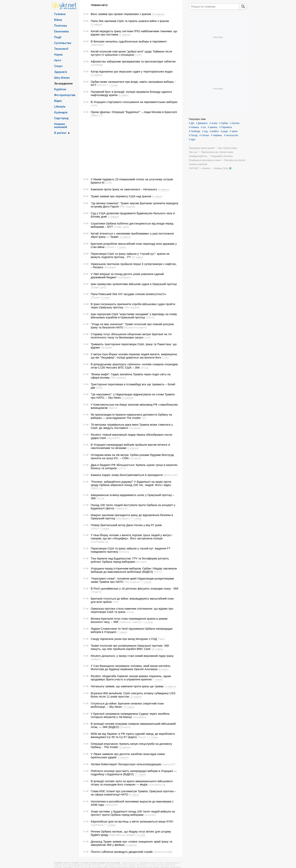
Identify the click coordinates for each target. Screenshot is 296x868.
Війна (58, 20)
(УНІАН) (102, 85)
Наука (58, 54)
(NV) (144, 418)
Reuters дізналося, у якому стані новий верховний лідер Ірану (132, 656)
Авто (58, 60)
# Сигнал (204, 135)
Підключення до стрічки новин (217, 152)
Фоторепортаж (65, 95)
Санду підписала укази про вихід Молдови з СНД (124, 639)
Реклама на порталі (235, 160)
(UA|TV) (122, 468)
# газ (203, 127)
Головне (60, 14)
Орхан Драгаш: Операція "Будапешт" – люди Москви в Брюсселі (134, 112)
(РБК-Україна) (127, 207)
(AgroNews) (97, 825)
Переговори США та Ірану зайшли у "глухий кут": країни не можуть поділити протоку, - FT (130, 255)
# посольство (231, 135)
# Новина (194, 127)
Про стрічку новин (227, 148)
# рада (224, 131)
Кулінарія (61, 112)
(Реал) (161, 639)
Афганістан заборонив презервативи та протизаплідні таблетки (133, 61)
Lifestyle (60, 106)
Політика (60, 25)
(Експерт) (141, 562)
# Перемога (226, 127)
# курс (192, 139)
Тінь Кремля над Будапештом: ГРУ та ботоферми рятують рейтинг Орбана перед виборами (130, 560)
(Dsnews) (124, 552)
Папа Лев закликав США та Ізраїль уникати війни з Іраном (130, 21)
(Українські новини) (130, 622)
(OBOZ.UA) (97, 115)
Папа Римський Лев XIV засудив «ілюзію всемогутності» (129, 294)
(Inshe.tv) (96, 659)
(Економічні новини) (135, 327)
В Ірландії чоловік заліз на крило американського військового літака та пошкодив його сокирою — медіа (132, 783)
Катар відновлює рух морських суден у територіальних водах (132, 71)
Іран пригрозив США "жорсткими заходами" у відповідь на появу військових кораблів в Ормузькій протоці (134, 316)
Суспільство (63, 43)
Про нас (193, 152)
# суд (205, 131)
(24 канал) (110, 267)
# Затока (235, 123)
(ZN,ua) (95, 297)
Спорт (59, 66)
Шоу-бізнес (62, 78)
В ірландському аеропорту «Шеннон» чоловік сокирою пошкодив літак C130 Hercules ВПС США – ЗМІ (134, 366)
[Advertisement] (130, 147)
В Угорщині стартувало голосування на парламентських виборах (134, 102)
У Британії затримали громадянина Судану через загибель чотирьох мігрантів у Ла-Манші (130, 715)
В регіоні (60, 133)
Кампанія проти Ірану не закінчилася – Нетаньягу (124, 189)
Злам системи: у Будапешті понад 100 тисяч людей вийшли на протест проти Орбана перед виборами (133, 813)
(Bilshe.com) (171, 475)
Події (58, 37)
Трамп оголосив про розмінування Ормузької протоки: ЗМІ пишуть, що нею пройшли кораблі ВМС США (130, 647)
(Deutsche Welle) (163, 852)
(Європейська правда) (122, 835)
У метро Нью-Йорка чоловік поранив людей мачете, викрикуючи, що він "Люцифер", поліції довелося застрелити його (134, 356)
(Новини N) (121, 508)
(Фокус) (142, 737)
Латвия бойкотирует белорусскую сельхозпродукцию (126, 764)
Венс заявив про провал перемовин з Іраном (121, 14)
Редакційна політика (222, 156)
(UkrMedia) (97, 65)
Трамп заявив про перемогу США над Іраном (121, 196)
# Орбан (224, 123)
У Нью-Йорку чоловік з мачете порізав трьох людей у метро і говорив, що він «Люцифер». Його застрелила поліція (132, 537)
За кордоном (63, 83)
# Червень (217, 135)
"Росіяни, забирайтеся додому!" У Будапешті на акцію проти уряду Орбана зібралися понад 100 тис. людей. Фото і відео (131, 483)
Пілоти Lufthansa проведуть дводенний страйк (122, 852)
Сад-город (61, 118)
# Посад (193, 135)
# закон (234, 131)
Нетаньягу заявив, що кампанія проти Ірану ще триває (127, 686)
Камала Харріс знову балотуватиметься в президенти (127, 475)
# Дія (192, 123)
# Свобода (195, 131)
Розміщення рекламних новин (205, 160)
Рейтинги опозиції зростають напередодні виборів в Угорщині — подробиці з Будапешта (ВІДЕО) (134, 773)
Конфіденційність (198, 156)
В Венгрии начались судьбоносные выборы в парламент (129, 41)
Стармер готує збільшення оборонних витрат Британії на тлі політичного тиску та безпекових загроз (131, 336)
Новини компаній (61, 125)
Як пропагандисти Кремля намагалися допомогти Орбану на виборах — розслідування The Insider (131, 416)
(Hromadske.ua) (100, 542)
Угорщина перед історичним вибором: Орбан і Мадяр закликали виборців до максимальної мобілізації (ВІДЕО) (134, 570)
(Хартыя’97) (97, 45)
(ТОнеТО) (96, 592)
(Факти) (113, 408)
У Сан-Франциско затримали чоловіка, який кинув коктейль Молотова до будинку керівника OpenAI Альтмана (131, 667)
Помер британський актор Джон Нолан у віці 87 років (126, 525)
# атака (213, 123)
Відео (58, 101)
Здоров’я (61, 72)
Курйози (60, 89)
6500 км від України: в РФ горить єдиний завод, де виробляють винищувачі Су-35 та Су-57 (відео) (133, 735)
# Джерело (202, 123)
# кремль (213, 127)
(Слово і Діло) (121, 227)
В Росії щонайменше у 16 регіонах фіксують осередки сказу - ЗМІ (135, 588)
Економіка (61, 31)
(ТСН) (116, 602)
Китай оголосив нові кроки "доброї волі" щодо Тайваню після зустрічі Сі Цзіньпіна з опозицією (132, 53)
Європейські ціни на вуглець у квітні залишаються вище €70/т (132, 821)
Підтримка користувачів (202, 148)
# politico (214, 131)
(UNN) (138, 55)
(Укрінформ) (124, 277)
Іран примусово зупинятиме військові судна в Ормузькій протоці (134, 284)
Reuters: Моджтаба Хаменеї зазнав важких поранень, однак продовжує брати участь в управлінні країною (131, 678)
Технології (61, 49)
